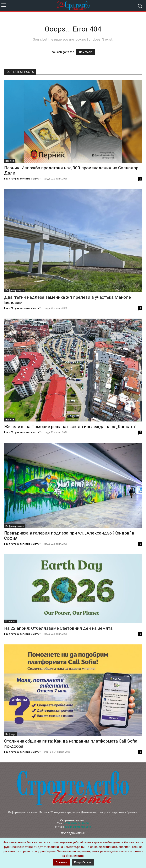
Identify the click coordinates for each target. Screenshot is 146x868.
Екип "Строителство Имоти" (22, 179)
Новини (10, 161)
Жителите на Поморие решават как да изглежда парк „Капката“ (70, 427)
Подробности (83, 862)
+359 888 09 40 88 (76, 823)
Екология (10, 621)
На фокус (10, 734)
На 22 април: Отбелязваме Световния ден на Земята (58, 628)
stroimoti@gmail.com (78, 827)
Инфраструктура (15, 290)
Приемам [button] (61, 862)
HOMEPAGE (85, 52)
